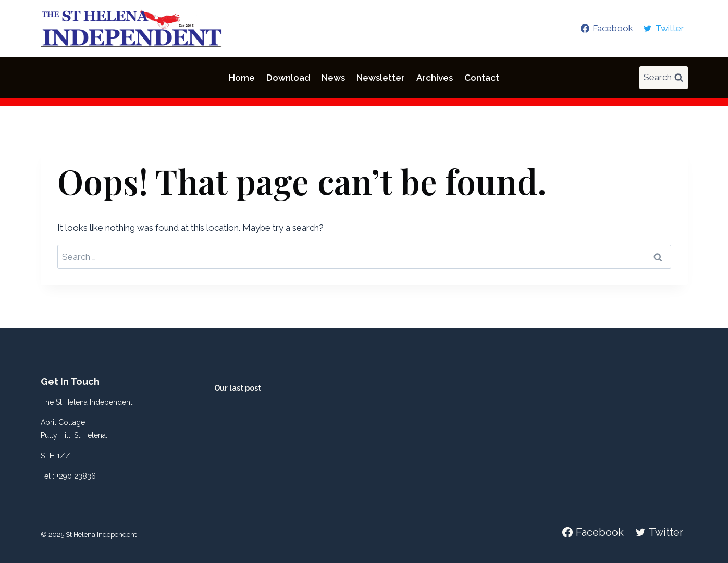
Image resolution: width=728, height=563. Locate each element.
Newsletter (381, 78)
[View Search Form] (664, 78)
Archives (435, 78)
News (333, 78)
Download (288, 78)
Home (242, 78)
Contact (482, 78)
